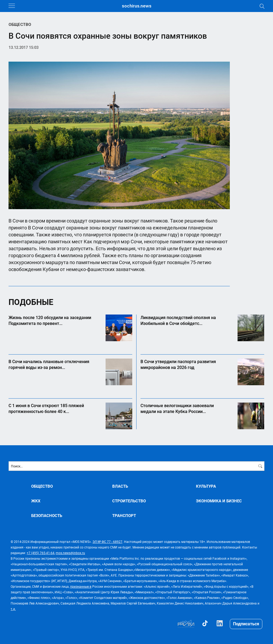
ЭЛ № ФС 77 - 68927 (107, 542)
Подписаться (246, 624)
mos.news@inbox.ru (70, 553)
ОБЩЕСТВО (20, 25)
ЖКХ (36, 501)
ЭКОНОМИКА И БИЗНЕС (219, 501)
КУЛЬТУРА (206, 486)
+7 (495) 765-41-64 (41, 553)
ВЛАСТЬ (120, 486)
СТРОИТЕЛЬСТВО (129, 501)
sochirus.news (137, 6)
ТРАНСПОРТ (124, 516)
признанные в (81, 586)
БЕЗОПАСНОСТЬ (47, 516)
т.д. (13, 609)
